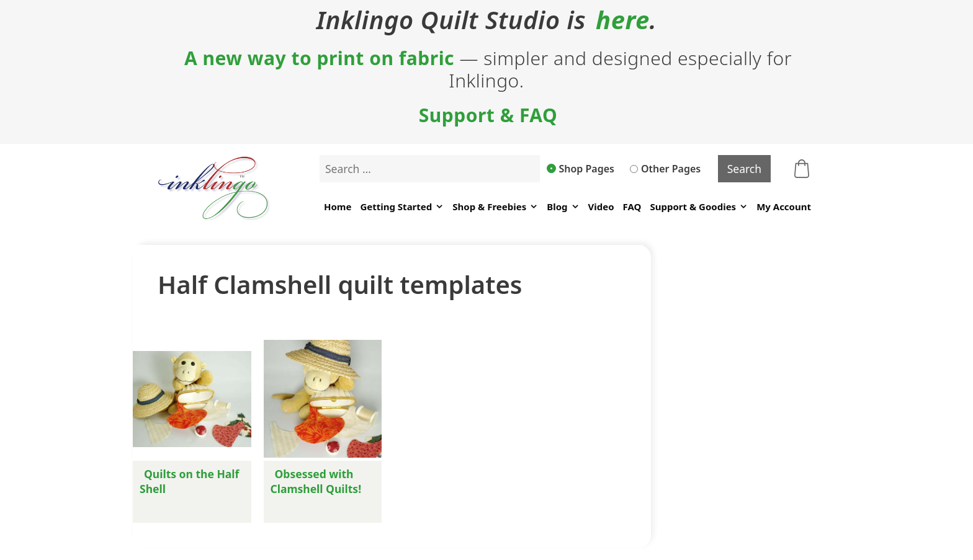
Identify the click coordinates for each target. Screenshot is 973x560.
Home (338, 207)
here (623, 20)
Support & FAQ (488, 115)
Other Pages (665, 169)
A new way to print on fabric (319, 58)
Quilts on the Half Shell (189, 481)
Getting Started (402, 207)
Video (601, 207)
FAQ (632, 207)
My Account (784, 207)
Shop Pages (581, 169)
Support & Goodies (699, 207)
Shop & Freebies (495, 207)
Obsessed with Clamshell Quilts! (316, 481)
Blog (563, 207)
